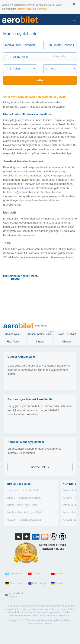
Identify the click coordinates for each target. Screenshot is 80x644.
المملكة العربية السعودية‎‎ (14, 595)
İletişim (49, 624)
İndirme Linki (40, 467)
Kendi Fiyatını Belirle (41, 333)
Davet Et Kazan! (67, 334)
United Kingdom (39, 583)
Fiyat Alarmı (13, 342)
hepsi (53, 69)
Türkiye (34, 574)
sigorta (40, 342)
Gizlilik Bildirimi (63, 620)
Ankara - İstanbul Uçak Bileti (24, 498)
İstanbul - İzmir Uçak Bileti (22, 490)
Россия (57, 574)
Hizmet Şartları (36, 624)
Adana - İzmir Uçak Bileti (22, 505)
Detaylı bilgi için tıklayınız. (33, 9)
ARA (40, 80)
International (14, 574)
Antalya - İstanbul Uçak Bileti (24, 512)
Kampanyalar (13, 334)
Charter (67, 342)
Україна (57, 583)
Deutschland (14, 583)
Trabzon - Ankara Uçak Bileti (24, 520)
